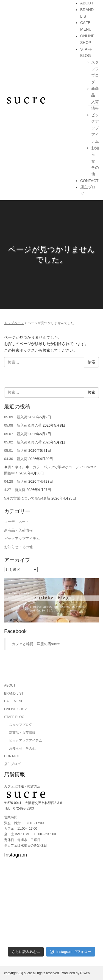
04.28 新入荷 (16, 481)
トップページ (14, 323)
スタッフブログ (21, 725)
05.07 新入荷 (16, 434)
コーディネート (17, 522)
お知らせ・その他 (95, 161)
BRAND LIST (14, 693)
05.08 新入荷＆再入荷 (23, 425)
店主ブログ (12, 764)
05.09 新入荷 (16, 417)
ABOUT (87, 3)
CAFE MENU (14, 701)
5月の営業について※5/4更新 (27, 498)
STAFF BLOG (14, 717)
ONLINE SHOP (15, 709)
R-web (85, 973)
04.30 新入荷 (16, 459)
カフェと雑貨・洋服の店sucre (36, 644)
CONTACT (89, 181)
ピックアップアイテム (95, 128)
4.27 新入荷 (15, 490)
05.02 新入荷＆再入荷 (23, 442)
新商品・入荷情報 (18, 530)
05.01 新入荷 (16, 450)
